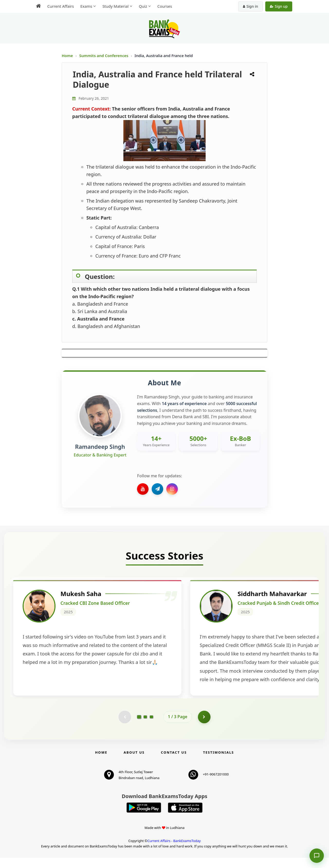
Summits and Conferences (104, 56)
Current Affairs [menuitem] (61, 6)
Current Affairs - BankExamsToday (174, 851)
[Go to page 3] (151, 727)
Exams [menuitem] (86, 6)
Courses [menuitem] (165, 6)
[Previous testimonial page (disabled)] (125, 727)
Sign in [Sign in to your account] (250, 6)
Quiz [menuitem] (143, 6)
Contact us (174, 763)
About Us (134, 763)
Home (67, 56)
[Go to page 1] (139, 727)
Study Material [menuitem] (115, 6)
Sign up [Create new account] (279, 6)
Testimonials (218, 763)
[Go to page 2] (145, 727)
